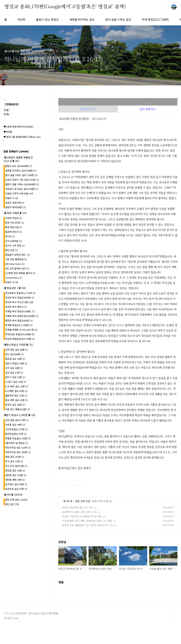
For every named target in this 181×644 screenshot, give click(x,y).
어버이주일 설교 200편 (18, 452)
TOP (174, 615)
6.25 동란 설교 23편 (17, 386)
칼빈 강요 (11, 250)
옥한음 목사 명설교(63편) (19, 321)
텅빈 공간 (12, 504)
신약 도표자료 (14, 241)
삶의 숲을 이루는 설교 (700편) (21, 175)
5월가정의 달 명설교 (17, 443)
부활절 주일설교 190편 (18, 438)
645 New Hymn (15, 264)
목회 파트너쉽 (14, 227)
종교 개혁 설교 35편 (17, 400)
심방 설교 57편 (14, 373)
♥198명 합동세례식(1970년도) (19, 127)
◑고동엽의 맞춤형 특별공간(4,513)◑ (18, 159)
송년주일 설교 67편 (16, 489)
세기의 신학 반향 (15, 246)
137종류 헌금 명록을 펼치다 (20, 273)
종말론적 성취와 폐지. (17, 255)
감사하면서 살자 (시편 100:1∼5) (79, 512)
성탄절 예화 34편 (15, 480)
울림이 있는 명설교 (47, 19)
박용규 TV (12, 198)
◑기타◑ (68, 501)
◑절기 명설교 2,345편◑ (19, 415)
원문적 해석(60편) (15, 207)
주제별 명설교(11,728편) (19, 325)
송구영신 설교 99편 (16, 484)
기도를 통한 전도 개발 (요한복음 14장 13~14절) (87, 521)
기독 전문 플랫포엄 (16, 259)
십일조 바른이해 (15, 203)
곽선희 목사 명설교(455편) (20, 298)
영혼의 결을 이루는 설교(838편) (22, 184)
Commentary (14, 278)
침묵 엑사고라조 (15, 223)
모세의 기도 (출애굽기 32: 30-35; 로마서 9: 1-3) (87, 525)
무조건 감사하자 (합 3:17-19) (78, 507)
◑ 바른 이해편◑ (15, 213)
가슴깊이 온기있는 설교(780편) (22, 189)
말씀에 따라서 (14, 232)
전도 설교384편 (14, 354)
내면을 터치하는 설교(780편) (21, 171)
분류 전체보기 (16, 151)
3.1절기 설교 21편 (16, 382)
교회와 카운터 (14, 218)
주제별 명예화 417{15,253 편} (21, 330)
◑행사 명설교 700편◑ (18, 345)
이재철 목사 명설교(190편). (20, 311)
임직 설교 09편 (14, 368)
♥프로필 (8, 132)
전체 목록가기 (88, 109)
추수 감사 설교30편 (16, 466)
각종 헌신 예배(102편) (17, 409)
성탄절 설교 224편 (16, 475)
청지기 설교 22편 (15, 377)
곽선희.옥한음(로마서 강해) (20, 339)
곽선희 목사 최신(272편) (19, 302)
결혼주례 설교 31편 (16, 395)
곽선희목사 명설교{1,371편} (20, 293)
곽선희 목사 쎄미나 (16, 307)
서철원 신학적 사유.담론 (19, 193)
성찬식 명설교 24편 (16, 363)
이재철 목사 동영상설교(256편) (22, 316)
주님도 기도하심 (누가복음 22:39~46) (82, 516)
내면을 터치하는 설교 (82, 19)
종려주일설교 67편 (16, 434)
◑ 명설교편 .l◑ (15, 288)
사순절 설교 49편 (15, 425)
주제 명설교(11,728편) (155, 19)
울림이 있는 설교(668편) (19, 166)
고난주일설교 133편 (16, 429)
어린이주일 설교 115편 (18, 448)
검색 (166, 7)
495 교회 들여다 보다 (17, 268)
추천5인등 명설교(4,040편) (20, 334)
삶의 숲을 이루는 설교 (118, 19)
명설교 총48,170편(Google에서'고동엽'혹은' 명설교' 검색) (65, 7)
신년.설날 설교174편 (17, 420)
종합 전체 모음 (83, 501)
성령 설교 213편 (15, 457)
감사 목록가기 (148, 109)
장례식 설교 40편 (15, 405)
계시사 (10, 236)
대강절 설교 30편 (15, 470)
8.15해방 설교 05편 (16, 391)
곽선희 (21, 19)
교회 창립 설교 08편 (17, 350)
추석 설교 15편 (14, 461)
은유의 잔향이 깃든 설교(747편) (22, 180)
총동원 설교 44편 (15, 359)
